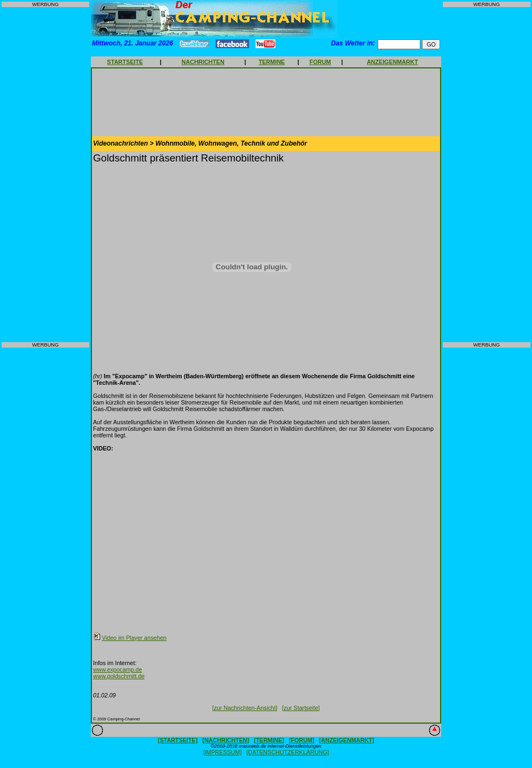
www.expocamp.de (117, 669)
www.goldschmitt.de (119, 676)
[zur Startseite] (301, 708)
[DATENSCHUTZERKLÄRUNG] (288, 752)
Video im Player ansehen (134, 638)
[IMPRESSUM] (222, 752)
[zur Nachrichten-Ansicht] (245, 708)
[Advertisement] (45, 175)
